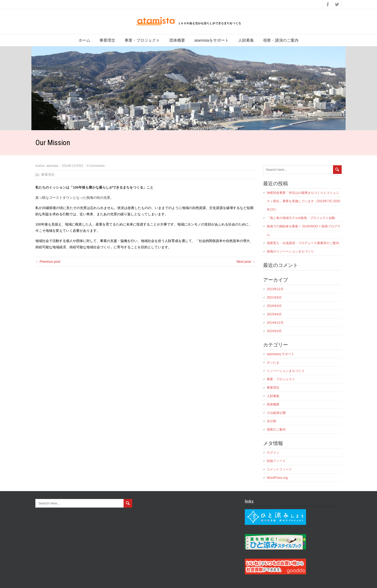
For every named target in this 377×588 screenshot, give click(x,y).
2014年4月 (274, 331)
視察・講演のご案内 (281, 40)
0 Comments (96, 166)
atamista (52, 166)
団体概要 (177, 40)
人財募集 (246, 40)
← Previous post (48, 262)
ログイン (273, 453)
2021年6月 (274, 298)
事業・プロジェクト (142, 40)
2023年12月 (275, 289)
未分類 (271, 421)
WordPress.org (277, 478)
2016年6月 (274, 306)
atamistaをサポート (212, 40)
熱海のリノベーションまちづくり (290, 251)
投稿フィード (276, 461)
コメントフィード (279, 469)
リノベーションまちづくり (286, 371)
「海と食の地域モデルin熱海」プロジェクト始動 (301, 218)
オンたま (273, 362)
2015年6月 (274, 314)
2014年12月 (275, 323)
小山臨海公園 (276, 413)
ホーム (84, 40)
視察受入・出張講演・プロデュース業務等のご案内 (303, 243)
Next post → (246, 262)
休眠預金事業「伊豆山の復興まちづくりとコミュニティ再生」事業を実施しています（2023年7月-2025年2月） (303, 201)
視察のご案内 (276, 430)
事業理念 (107, 40)
